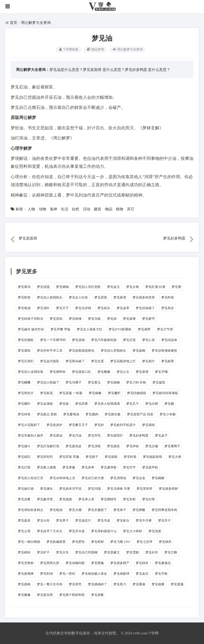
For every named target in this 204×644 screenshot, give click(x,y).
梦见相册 (158, 584)
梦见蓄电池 (71, 414)
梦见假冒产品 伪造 (140, 414)
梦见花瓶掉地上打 (123, 361)
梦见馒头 (46, 489)
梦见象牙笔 (45, 499)
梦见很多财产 (120, 563)
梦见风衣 (168, 308)
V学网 (153, 633)
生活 (65, 209)
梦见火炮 (133, 287)
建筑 (97, 209)
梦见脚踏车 (109, 499)
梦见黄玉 (94, 382)
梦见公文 (123, 372)
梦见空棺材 (26, 563)
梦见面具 (24, 521)
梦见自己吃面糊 (86, 552)
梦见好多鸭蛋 (136, 70)
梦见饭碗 (139, 351)
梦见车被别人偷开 (31, 436)
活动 (87, 209)
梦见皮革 (123, 308)
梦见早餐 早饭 (60, 329)
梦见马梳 (94, 319)
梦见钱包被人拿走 (94, 574)
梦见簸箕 (159, 382)
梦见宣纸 (56, 319)
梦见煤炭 (113, 446)
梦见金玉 (113, 287)
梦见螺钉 (24, 404)
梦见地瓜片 (83, 521)
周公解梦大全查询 (36, 23)
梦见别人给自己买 (31, 478)
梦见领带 (144, 329)
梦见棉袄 (24, 552)
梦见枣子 (62, 521)
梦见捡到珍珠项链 (165, 393)
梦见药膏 (82, 404)
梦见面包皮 (74, 446)
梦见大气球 (165, 329)
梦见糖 (169, 404)
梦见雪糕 (133, 552)
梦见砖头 (104, 308)
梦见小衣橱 (168, 414)
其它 (131, 209)
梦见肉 (112, 319)
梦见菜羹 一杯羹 (71, 393)
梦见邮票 (168, 361)
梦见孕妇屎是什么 (104, 531)
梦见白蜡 (152, 404)
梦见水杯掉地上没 (62, 478)
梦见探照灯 (115, 436)
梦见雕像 (104, 372)
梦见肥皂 (78, 542)
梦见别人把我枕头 (113, 351)
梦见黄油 (56, 436)
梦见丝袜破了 (145, 308)
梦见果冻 (24, 287)
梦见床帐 (97, 595)
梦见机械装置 (56, 542)
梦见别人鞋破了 (48, 382)
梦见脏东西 (45, 595)
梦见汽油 (75, 436)
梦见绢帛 (142, 563)
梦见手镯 (161, 372)
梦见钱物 (113, 382)
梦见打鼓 (24, 467)
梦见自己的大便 (93, 478)
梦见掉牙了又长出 (50, 531)
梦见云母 (24, 531)
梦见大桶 (75, 510)
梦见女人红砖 (78, 297)
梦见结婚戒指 (137, 393)
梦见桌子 (161, 436)
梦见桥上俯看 (46, 467)
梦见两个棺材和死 (72, 595)
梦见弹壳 (75, 584)
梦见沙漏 (152, 446)
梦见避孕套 (109, 467)
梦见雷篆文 (112, 552)
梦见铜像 (95, 393)
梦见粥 (176, 287)
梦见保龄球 (121, 574)
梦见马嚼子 (74, 382)
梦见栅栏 (114, 393)
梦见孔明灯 (26, 361)
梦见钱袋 (66, 499)
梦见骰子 (92, 457)
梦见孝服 (69, 467)
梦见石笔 (129, 340)
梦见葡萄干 (172, 446)
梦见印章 (148, 499)
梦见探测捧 (26, 574)
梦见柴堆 (129, 319)
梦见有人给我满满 (107, 404)
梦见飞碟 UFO (120, 542)
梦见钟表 (24, 414)
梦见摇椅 (24, 584)
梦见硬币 (148, 319)
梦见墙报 (111, 457)
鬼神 (53, 209)
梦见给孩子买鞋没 (31, 319)
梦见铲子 (43, 552)
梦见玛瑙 (94, 489)
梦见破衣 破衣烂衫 (31, 329)
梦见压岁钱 (83, 308)
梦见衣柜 (129, 499)
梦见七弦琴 (144, 542)
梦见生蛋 (97, 361)
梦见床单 (88, 467)
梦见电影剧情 (152, 457)
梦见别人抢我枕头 (50, 297)
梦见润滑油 (118, 478)
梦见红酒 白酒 (155, 287)
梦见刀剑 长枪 (136, 382)
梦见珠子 (120, 510)
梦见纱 (99, 425)
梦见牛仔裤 (144, 521)
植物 (120, 209)
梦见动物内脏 (75, 563)
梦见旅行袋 (26, 489)
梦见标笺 (46, 393)
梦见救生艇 (113, 414)
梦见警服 (97, 563)
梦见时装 (168, 297)
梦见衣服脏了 (97, 510)
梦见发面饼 (92, 70)
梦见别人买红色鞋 (88, 287)
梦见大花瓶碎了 (29, 425)
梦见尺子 (62, 308)
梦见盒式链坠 (50, 361)
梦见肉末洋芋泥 (70, 489)
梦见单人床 (86, 499)
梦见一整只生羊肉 (50, 584)
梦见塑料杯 (58, 372)
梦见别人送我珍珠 (31, 372)
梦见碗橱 (158, 478)
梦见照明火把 (50, 563)
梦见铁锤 (75, 319)
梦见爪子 (133, 404)
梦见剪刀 (120, 584)
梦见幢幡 (24, 382)
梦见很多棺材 (168, 489)
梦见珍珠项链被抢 (164, 351)
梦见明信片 (26, 393)
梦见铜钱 (62, 287)
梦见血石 (142, 574)
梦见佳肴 (24, 499)
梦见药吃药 (45, 457)
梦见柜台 (123, 521)
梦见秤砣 (133, 446)
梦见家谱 (120, 297)
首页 (14, 23)
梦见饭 (64, 404)
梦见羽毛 (94, 436)
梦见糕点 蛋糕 (47, 414)
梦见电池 (24, 308)
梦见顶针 (43, 308)
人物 (31, 209)
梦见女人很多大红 (90, 329)
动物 (42, 209)
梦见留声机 (150, 467)
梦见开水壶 (77, 531)
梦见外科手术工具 (50, 351)
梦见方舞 (171, 552)
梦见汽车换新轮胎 (104, 340)
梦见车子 (164, 521)
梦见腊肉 (92, 414)
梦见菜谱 (142, 372)
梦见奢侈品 (163, 563)
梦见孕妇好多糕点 (31, 510)
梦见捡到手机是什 (123, 425)
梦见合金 (139, 478)
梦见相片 (148, 361)
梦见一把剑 (67, 574)
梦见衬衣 (152, 552)
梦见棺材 (97, 542)
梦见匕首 (148, 340)
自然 (75, 209)
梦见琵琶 (101, 297)
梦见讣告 (43, 521)
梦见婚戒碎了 (97, 584)
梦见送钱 (78, 340)
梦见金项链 (45, 404)
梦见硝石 (24, 457)
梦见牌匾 (139, 510)
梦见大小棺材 (133, 531)
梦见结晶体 (169, 340)
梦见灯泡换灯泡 (48, 446)
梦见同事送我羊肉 (164, 510)
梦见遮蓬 (177, 584)
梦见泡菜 (155, 531)
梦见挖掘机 (26, 340)
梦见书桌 (104, 521)
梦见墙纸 (24, 351)
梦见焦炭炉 (54, 425)
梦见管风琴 (144, 489)
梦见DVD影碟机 (120, 329)
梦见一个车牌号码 (53, 340)
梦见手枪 (161, 574)
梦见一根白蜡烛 (29, 542)
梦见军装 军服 (69, 457)
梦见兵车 (62, 552)
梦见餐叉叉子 (78, 425)
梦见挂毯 (43, 287)
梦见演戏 (94, 446)
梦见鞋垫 (24, 297)
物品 (109, 209)
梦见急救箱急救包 (82, 351)
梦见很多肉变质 (144, 297)
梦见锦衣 (165, 542)
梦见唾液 (139, 584)
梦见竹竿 (129, 467)
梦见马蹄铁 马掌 (119, 489)
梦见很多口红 (82, 372)
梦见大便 (175, 457)
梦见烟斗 (24, 446)
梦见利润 (46, 574)
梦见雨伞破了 (75, 361)
